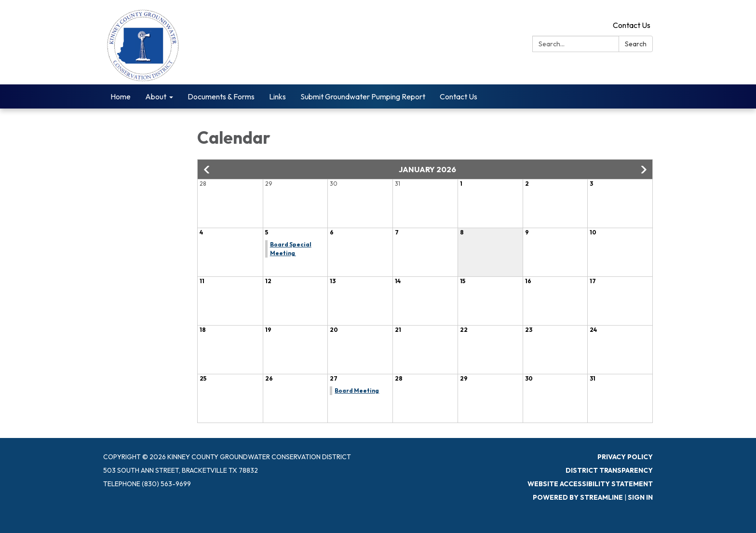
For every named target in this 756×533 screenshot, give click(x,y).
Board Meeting (357, 390)
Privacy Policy (625, 457)
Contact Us (632, 25)
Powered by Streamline (578, 497)
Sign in (640, 497)
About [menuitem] (156, 96)
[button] (207, 170)
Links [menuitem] (277, 96)
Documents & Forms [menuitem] (221, 96)
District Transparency (609, 470)
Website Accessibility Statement (590, 484)
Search (636, 44)
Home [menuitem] (121, 96)
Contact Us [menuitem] (459, 96)
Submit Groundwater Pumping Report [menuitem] (363, 96)
